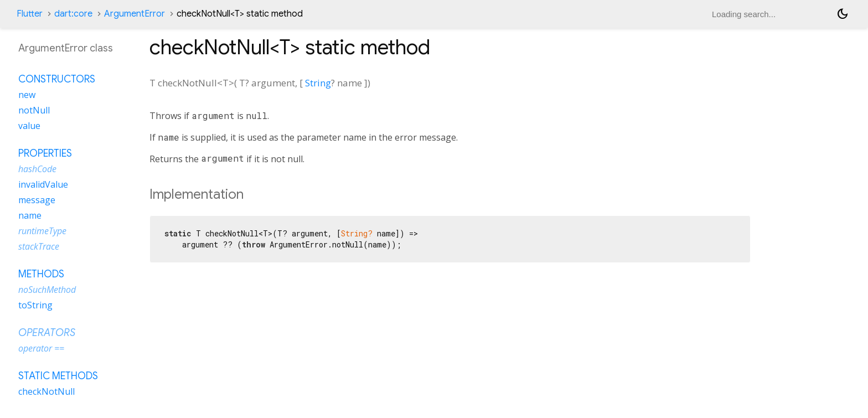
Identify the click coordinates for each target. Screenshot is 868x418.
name (30, 215)
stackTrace (39, 246)
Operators (47, 333)
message (37, 200)
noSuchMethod (47, 290)
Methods (41, 274)
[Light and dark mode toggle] (843, 14)
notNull (34, 110)
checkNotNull (46, 391)
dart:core (73, 14)
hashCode (37, 169)
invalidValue (43, 184)
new (27, 95)
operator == (41, 348)
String (318, 83)
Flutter (30, 14)
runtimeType (42, 231)
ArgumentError (135, 14)
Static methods (58, 376)
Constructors (57, 79)
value (29, 126)
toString (35, 305)
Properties (45, 153)
